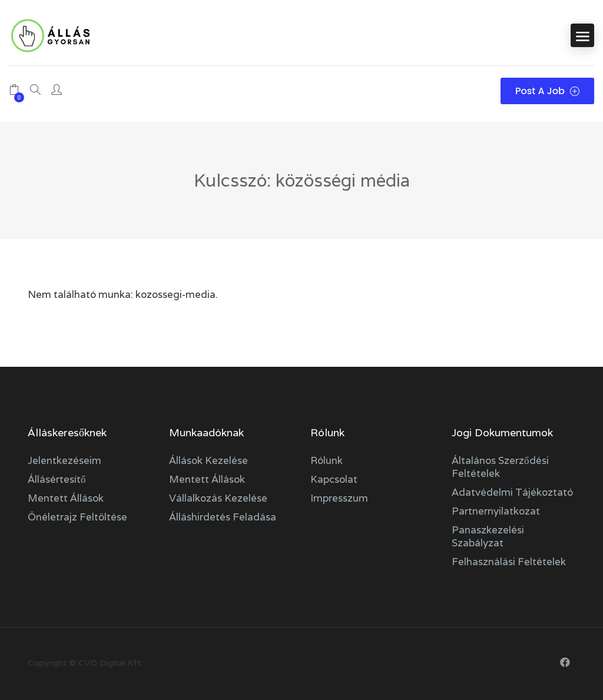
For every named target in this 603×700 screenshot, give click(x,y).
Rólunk (327, 460)
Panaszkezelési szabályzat (488, 536)
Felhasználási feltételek (509, 562)
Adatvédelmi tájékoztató (512, 492)
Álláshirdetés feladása (223, 517)
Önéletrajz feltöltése (77, 517)
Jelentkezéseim (64, 460)
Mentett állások (66, 498)
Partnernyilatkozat (496, 511)
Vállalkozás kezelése (218, 498)
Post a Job (547, 91)
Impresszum (339, 498)
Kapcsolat (334, 479)
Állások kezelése (208, 460)
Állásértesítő (57, 479)
